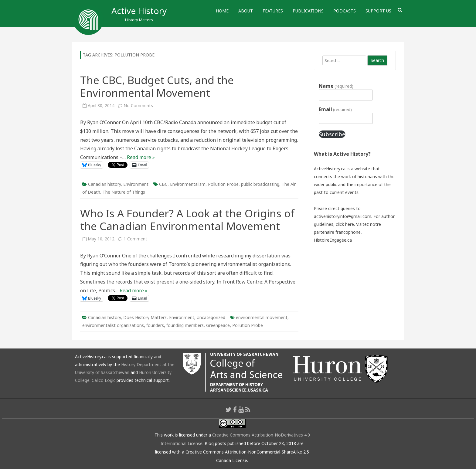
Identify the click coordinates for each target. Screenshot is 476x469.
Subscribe (332, 134)
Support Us (378, 11)
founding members (185, 325)
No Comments (138, 105)
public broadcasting (260, 184)
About (246, 11)
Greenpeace (218, 325)
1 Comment (135, 239)
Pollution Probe (223, 184)
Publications (308, 11)
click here (345, 224)
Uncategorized (211, 317)
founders (155, 325)
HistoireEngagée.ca (333, 240)
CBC (163, 184)
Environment (136, 184)
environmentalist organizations (113, 325)
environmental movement (262, 317)
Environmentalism (188, 184)
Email (335, 109)
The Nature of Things (124, 192)
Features (273, 11)
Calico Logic (104, 380)
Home (222, 11)
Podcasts (345, 11)
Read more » (141, 157)
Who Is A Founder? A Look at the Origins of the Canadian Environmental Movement (187, 220)
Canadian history (104, 184)
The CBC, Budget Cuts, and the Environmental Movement (157, 86)
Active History (139, 11)
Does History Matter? (145, 317)
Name (336, 86)
